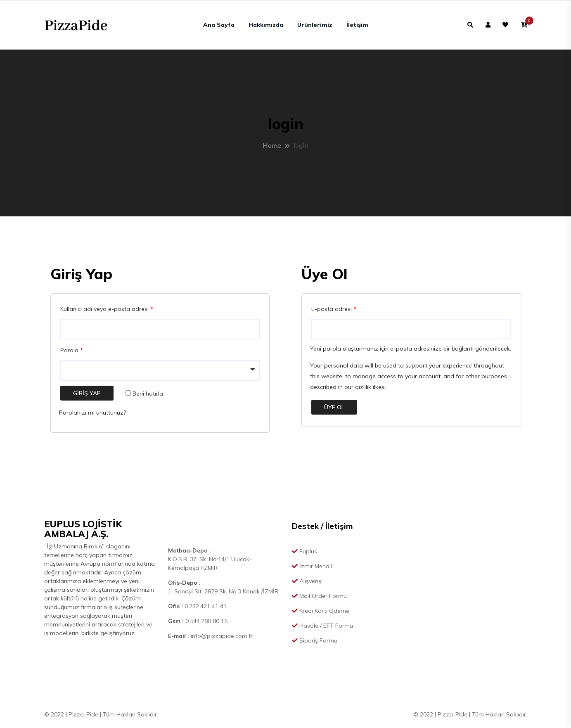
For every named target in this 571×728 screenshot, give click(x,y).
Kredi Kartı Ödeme (321, 611)
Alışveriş (307, 581)
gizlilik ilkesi (370, 387)
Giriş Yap (87, 393)
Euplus (304, 551)
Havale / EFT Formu (322, 626)
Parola (72, 350)
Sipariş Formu (315, 640)
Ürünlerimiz (315, 25)
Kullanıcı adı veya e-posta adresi (107, 309)
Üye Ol (334, 407)
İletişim (357, 25)
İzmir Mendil (312, 566)
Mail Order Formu (319, 596)
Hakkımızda (266, 25)
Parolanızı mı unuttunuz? (92, 413)
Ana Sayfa (219, 25)
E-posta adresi (334, 309)
